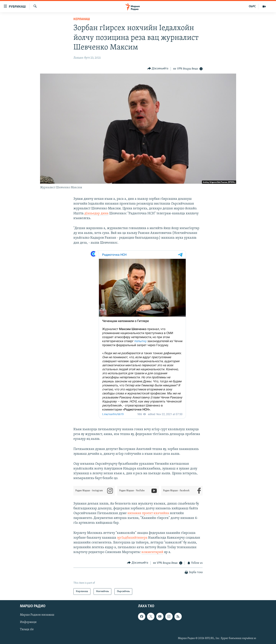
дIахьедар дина (96, 213)
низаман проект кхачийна (148, 513)
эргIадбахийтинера (132, 538)
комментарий (152, 552)
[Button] (158, 69)
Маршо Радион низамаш (37, 615)
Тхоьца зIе (27, 630)
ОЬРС (252, 7)
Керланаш (82, 19)
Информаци (28, 622)
